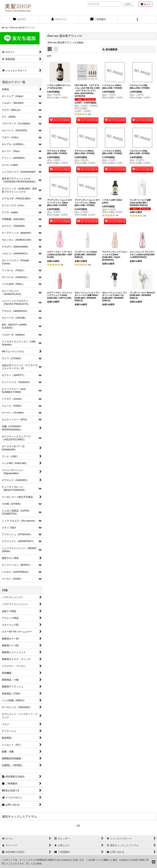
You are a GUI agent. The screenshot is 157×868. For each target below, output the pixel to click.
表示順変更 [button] (110, 49)
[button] (137, 20)
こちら (38, 863)
